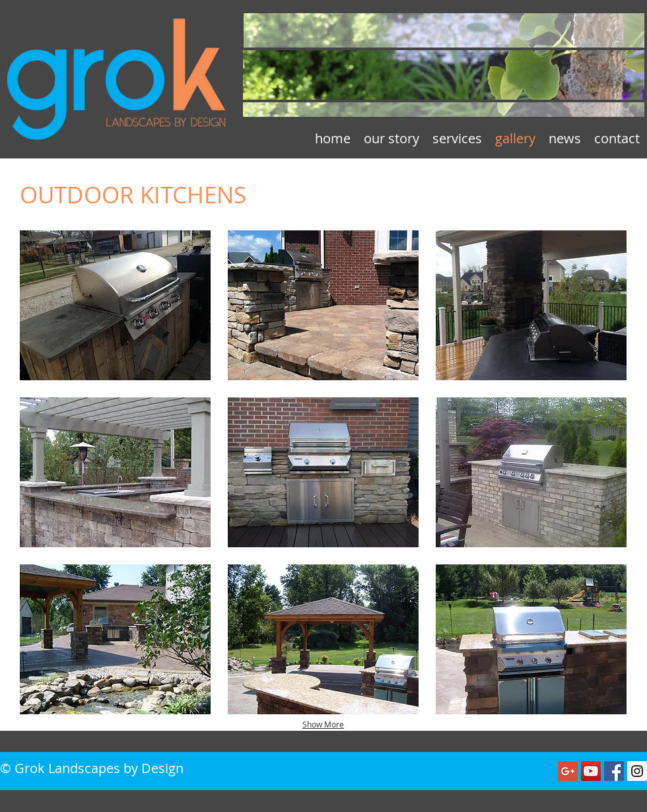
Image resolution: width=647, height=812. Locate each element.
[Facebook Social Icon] (614, 771)
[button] (115, 305)
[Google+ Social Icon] (568, 771)
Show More (323, 724)
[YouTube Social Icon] (591, 771)
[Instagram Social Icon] (637, 771)
